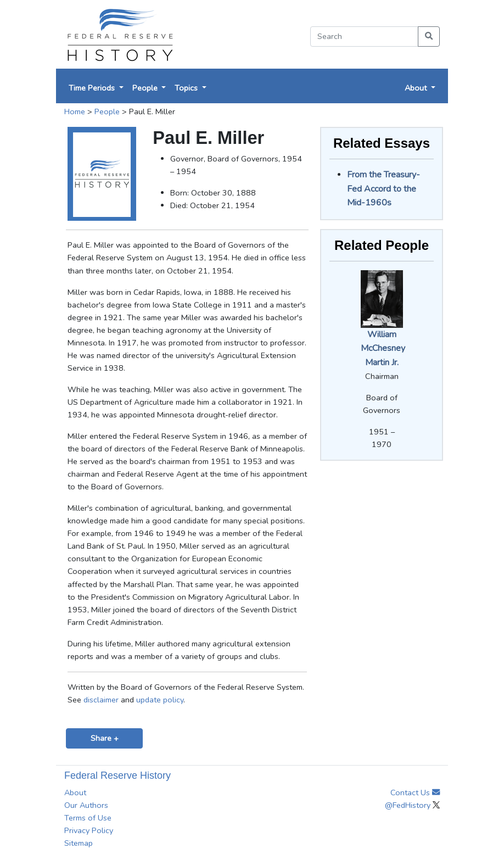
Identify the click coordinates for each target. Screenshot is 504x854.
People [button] (146, 88)
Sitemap (79, 843)
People (107, 111)
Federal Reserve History (117, 775)
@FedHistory (412, 805)
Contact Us (415, 792)
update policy (160, 700)
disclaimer (101, 700)
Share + (105, 738)
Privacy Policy (89, 830)
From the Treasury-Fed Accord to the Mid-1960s (383, 189)
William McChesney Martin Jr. (383, 348)
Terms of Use (88, 818)
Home (75, 111)
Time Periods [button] (93, 88)
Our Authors (86, 805)
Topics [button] (187, 88)
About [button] (417, 88)
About (75, 792)
